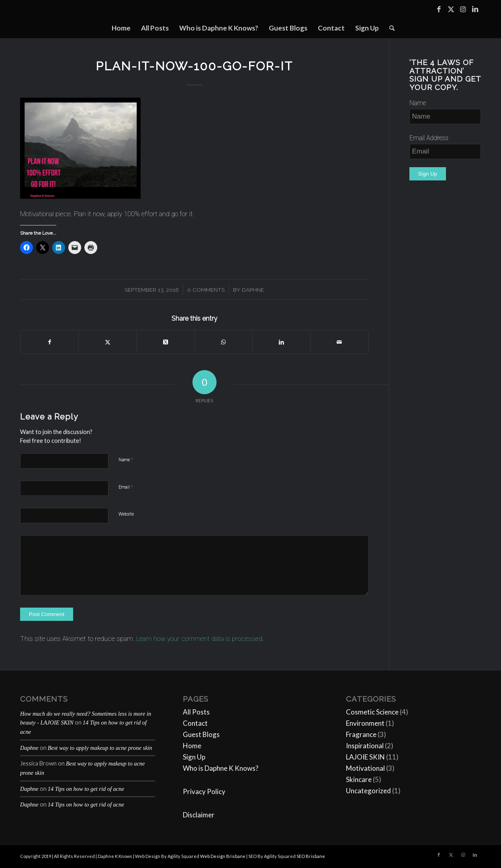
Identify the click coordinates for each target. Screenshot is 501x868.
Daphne (253, 290)
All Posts (196, 712)
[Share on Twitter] (107, 342)
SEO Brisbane (311, 856)
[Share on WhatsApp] (224, 342)
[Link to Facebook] (439, 9)
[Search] (389, 28)
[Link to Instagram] (463, 9)
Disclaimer (199, 815)
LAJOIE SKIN (365, 757)
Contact (195, 723)
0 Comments (206, 290)
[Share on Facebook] (49, 342)
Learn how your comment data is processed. (200, 639)
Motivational (365, 768)
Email (126, 487)
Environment (365, 723)
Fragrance (361, 734)
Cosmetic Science (372, 712)
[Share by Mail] (339, 342)
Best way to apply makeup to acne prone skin (100, 748)
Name (126, 460)
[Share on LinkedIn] (281, 342)
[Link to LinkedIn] (475, 9)
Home (192, 746)
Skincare (359, 779)
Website (126, 514)
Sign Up (194, 757)
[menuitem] (121, 28)
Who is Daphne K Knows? (221, 768)
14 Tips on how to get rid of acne (86, 789)
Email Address (429, 138)
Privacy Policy (204, 791)
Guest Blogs (201, 734)
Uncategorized (368, 791)
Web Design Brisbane (223, 856)
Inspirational (365, 746)
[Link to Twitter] (451, 9)
